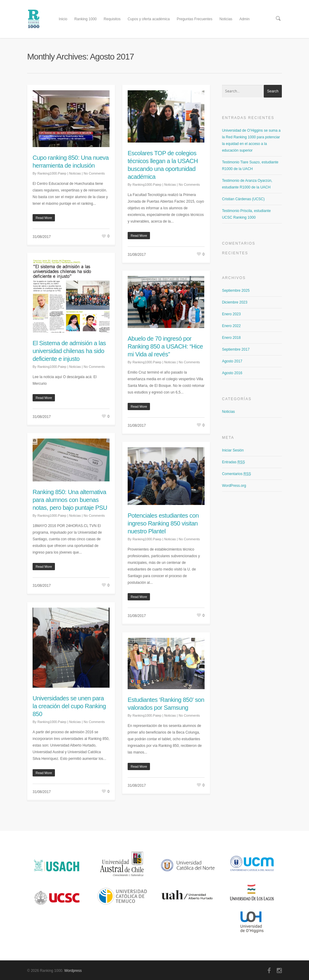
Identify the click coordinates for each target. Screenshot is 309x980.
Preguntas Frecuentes (195, 19)
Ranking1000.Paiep (52, 173)
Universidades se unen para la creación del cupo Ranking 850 (69, 706)
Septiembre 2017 (236, 349)
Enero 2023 (231, 314)
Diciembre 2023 (235, 302)
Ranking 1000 (85, 19)
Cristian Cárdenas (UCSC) (243, 199)
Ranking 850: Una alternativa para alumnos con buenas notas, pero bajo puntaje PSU (70, 500)
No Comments (94, 173)
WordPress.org (234, 486)
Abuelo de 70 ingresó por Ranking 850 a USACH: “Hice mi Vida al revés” (165, 346)
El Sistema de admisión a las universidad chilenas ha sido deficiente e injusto (69, 351)
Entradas (234, 462)
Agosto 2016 (232, 373)
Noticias (226, 19)
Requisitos (112, 19)
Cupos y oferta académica (149, 19)
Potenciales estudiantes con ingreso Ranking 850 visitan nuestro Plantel (163, 523)
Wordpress (73, 971)
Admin (244, 19)
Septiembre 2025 (236, 291)
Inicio (63, 19)
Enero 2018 (231, 338)
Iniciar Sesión (233, 450)
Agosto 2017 (232, 361)
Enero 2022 (231, 326)
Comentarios (237, 474)
